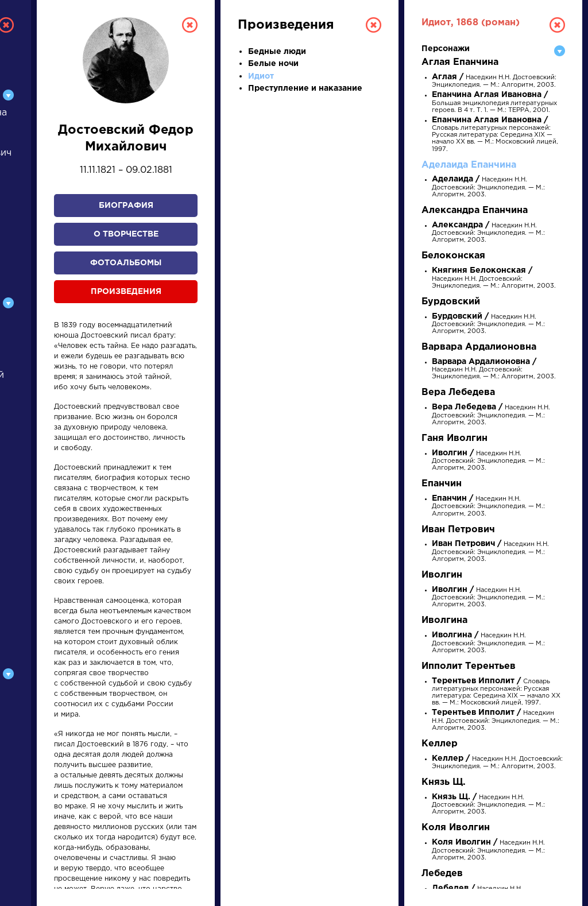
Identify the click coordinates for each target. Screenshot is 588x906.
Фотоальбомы (126, 263)
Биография (126, 206)
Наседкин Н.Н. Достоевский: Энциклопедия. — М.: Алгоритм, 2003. (488, 187)
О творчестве (126, 234)
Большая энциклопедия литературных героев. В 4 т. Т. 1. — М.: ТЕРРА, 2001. (494, 102)
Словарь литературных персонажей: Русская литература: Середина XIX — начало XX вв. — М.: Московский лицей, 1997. (495, 135)
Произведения (126, 292)
